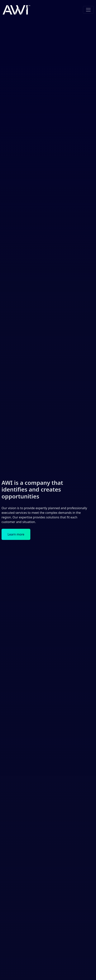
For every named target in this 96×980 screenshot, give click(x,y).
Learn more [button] (16, 534)
